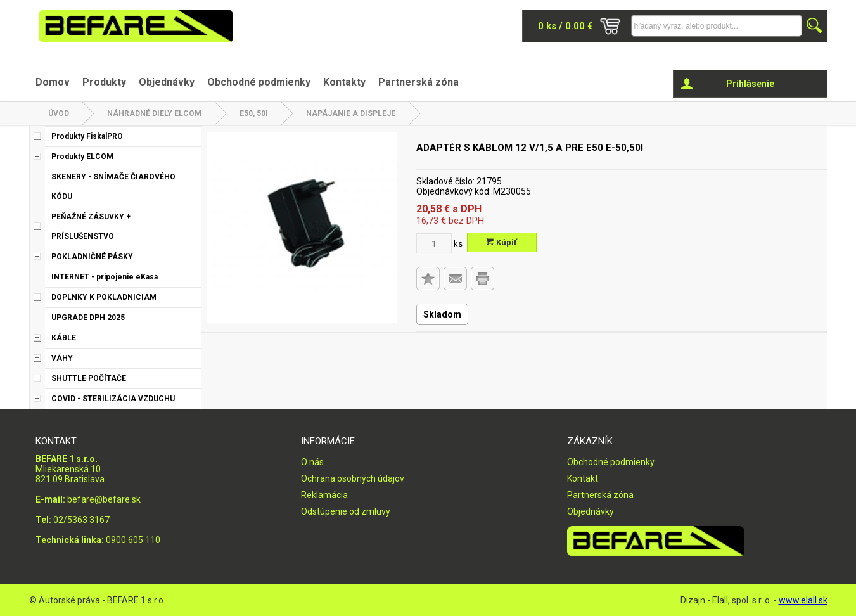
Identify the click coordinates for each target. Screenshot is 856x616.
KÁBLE (64, 338)
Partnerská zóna (418, 82)
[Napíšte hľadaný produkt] (717, 26)
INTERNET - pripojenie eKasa (105, 277)
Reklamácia (324, 495)
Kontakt (583, 478)
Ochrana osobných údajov (353, 478)
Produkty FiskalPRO (87, 136)
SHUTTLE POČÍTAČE (89, 378)
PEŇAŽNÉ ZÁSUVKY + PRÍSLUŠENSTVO (91, 227)
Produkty (104, 82)
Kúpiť (501, 242)
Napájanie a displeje (351, 113)
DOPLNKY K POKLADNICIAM (104, 297)
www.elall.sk (803, 600)
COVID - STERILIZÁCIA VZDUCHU (113, 399)
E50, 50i (254, 113)
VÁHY (62, 358)
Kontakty (344, 82)
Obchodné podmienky (259, 82)
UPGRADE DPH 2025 (88, 318)
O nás (312, 462)
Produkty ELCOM (82, 157)
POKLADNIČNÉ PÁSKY (92, 257)
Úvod (59, 113)
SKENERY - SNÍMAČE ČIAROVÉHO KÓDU (113, 187)
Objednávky (167, 82)
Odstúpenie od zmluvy (346, 511)
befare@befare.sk (104, 499)
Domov (53, 82)
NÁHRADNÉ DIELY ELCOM (154, 113)
